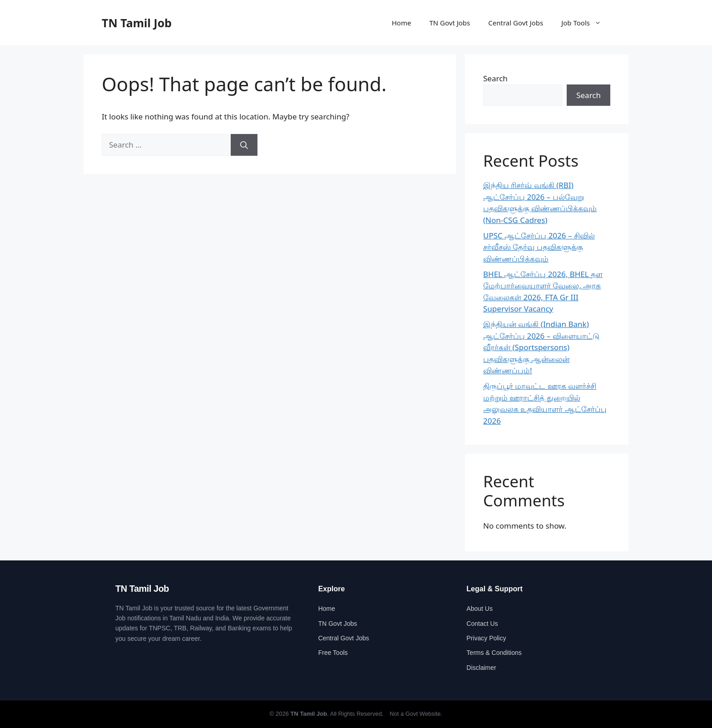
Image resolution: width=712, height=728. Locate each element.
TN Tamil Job (137, 23)
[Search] (244, 145)
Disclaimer (481, 668)
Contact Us (482, 624)
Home (402, 23)
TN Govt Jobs (450, 23)
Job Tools (586, 23)
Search (495, 78)
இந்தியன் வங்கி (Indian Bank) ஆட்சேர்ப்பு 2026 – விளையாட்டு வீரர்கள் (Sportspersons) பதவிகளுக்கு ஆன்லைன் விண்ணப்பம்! (541, 347)
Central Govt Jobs (516, 23)
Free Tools (333, 653)
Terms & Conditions (494, 653)
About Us (480, 609)
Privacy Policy (486, 638)
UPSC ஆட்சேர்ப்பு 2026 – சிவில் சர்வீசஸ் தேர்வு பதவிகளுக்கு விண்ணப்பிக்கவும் (539, 247)
